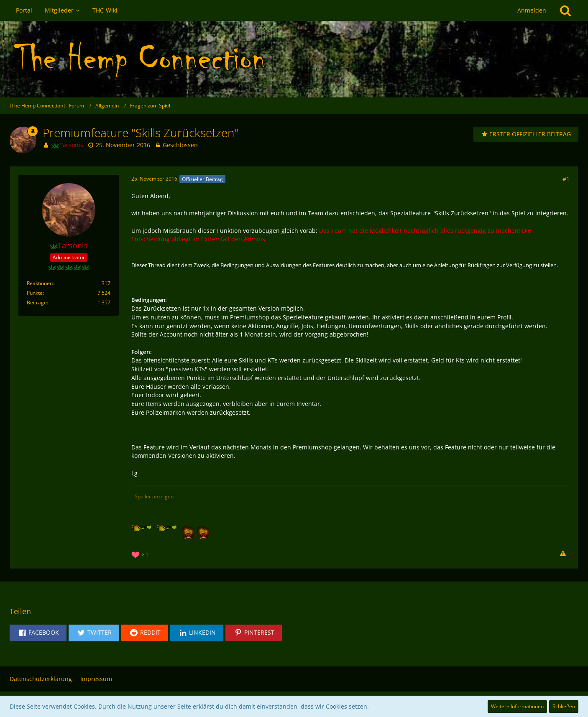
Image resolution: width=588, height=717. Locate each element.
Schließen (564, 706)
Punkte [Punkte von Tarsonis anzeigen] (35, 293)
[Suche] (565, 10)
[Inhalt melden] (563, 554)
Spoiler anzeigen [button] (154, 496)
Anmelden (532, 10)
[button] (38, 633)
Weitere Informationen (517, 706)
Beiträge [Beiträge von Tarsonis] (37, 302)
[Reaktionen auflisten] (141, 554)
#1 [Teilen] (566, 179)
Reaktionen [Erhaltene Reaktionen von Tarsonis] (40, 283)
